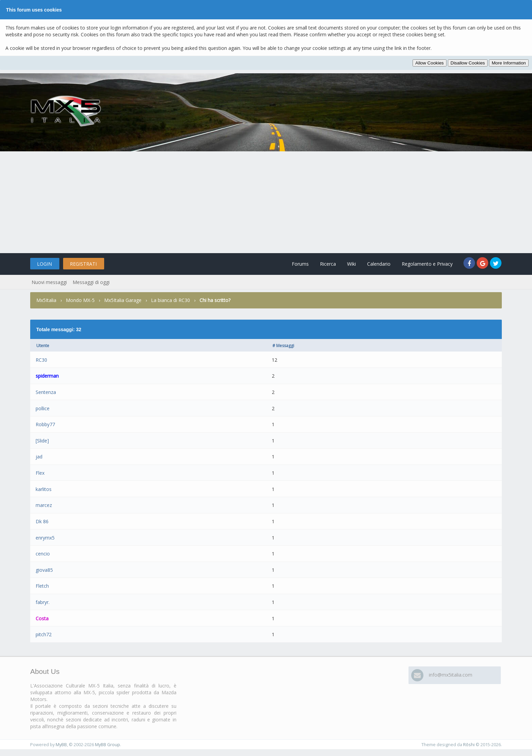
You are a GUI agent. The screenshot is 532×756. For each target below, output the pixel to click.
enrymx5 (45, 538)
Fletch (42, 586)
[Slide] (42, 441)
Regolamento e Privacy (427, 264)
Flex (40, 473)
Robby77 (45, 424)
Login (44, 264)
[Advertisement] (266, 202)
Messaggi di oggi (91, 282)
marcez (44, 505)
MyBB (61, 745)
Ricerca (328, 264)
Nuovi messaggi (49, 282)
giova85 (44, 570)
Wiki (351, 264)
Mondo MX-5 (80, 300)
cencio (43, 554)
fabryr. (43, 602)
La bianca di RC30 (170, 300)
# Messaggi (283, 346)
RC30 (41, 360)
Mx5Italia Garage (123, 300)
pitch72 (44, 634)
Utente (43, 346)
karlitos (44, 489)
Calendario (379, 264)
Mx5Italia (46, 300)
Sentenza (46, 392)
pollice (43, 408)
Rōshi (469, 745)
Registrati (83, 264)
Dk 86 (42, 521)
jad (39, 457)
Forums (300, 264)
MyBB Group (108, 745)
